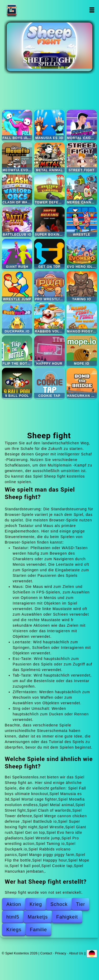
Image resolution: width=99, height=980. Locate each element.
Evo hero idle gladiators (82, 254)
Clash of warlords (17, 190)
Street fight (82, 157)
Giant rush (17, 254)
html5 (13, 917)
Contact (46, 953)
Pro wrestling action (49, 286)
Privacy (61, 953)
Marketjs (38, 917)
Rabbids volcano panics (49, 318)
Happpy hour (49, 351)
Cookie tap (49, 383)
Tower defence (49, 190)
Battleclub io (17, 222)
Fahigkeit (67, 917)
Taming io (82, 286)
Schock (59, 904)
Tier (81, 904)
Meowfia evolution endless (17, 157)
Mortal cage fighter (82, 125)
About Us (76, 953)
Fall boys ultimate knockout (17, 125)
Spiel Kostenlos (28, 10)
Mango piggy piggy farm (82, 318)
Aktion (14, 904)
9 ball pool (17, 383)
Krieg (36, 904)
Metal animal (49, 157)
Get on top (49, 254)
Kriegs (14, 930)
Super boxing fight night (49, 222)
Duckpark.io (17, 318)
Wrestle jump (17, 286)
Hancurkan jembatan (82, 383)
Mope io (82, 351)
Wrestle (82, 222)
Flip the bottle (17, 351)
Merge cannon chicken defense (82, 190)
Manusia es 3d (49, 125)
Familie (38, 930)
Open (92, 10)
